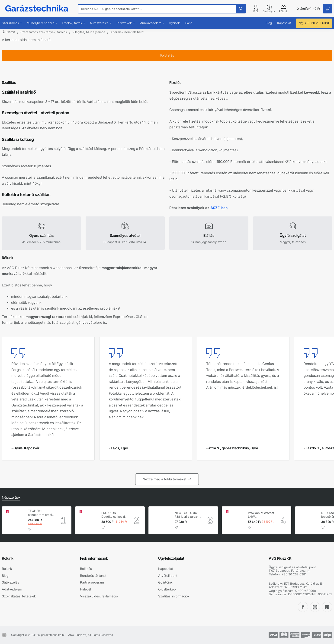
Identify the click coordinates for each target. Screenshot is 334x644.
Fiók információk (94, 558)
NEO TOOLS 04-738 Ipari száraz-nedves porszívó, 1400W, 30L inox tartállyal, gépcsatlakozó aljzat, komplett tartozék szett (187, 515)
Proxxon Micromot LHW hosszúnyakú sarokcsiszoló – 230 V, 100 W (261, 515)
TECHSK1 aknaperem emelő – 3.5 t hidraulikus (41, 513)
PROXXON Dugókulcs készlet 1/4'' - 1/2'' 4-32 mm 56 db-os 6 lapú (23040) (114, 515)
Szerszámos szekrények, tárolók (44, 32)
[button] (30, 529)
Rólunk (8, 558)
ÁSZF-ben (221, 201)
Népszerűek (11, 498)
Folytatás (167, 59)
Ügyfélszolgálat (171, 558)
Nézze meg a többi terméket (165, 480)
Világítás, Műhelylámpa (89, 32)
